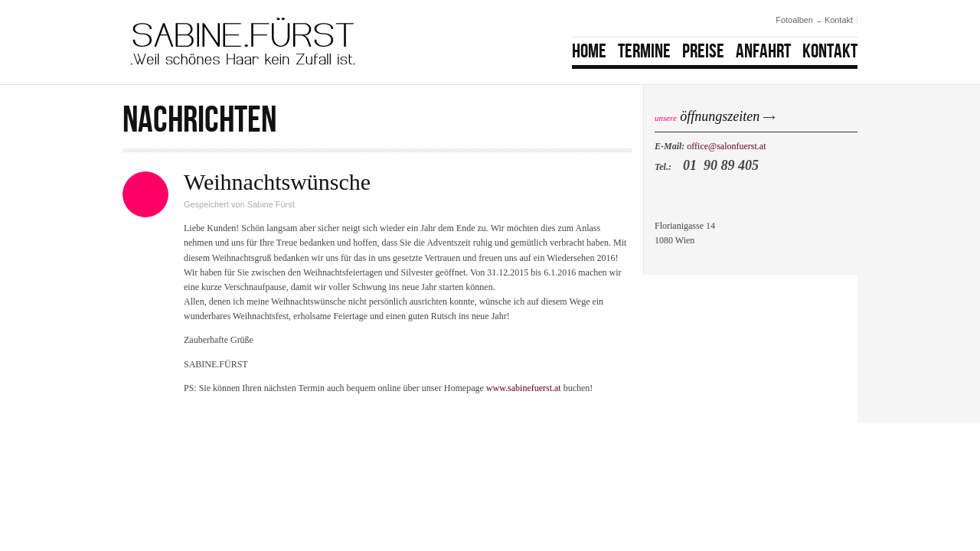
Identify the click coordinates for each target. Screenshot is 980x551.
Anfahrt (763, 51)
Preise (703, 51)
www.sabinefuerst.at (524, 388)
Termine (644, 51)
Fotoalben (794, 20)
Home (589, 51)
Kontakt (839, 20)
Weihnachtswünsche (277, 182)
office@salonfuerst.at (726, 146)
